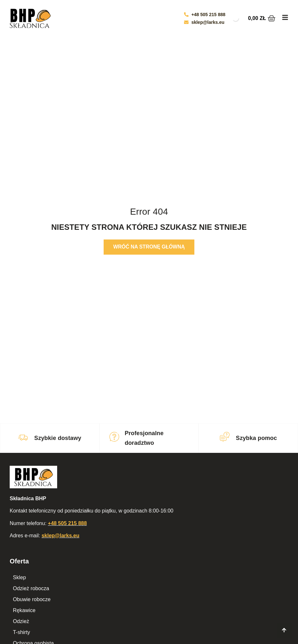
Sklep (20, 577)
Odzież (21, 621)
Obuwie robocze (32, 599)
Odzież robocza (31, 588)
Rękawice (24, 610)
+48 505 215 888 (67, 523)
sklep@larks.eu (61, 536)
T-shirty (21, 632)
